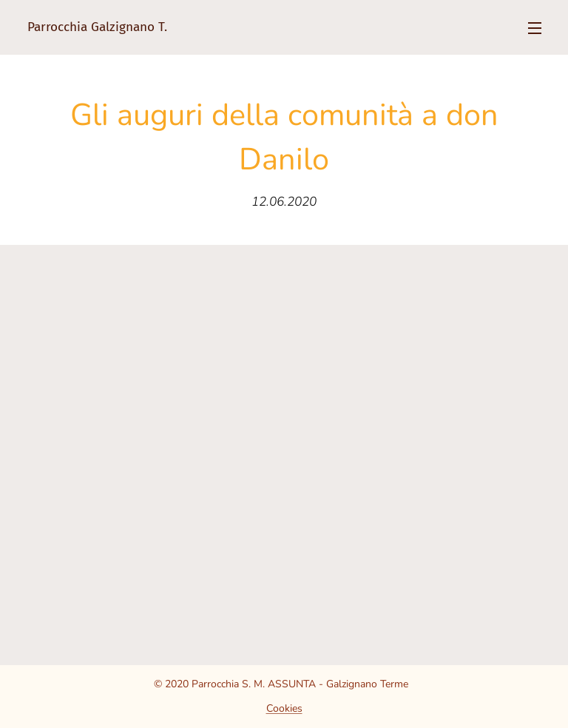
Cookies (284, 708)
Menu (535, 28)
